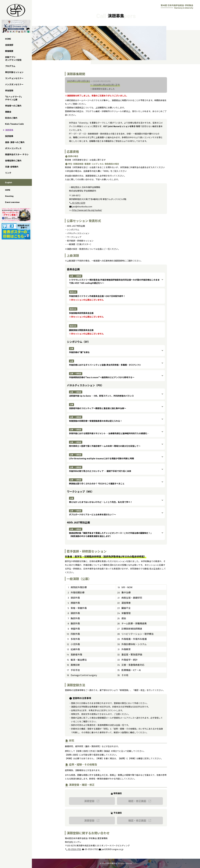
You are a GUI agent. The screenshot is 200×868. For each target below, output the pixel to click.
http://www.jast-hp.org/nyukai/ (85, 210)
